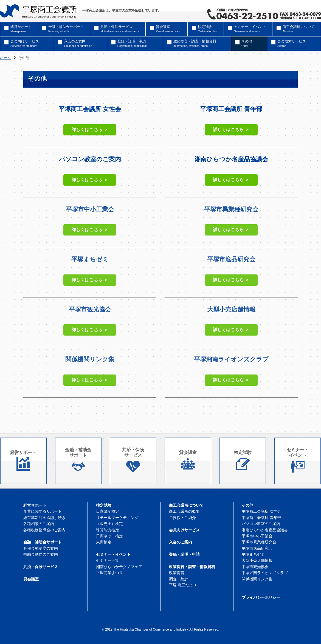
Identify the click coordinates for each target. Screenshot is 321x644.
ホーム (5, 58)
